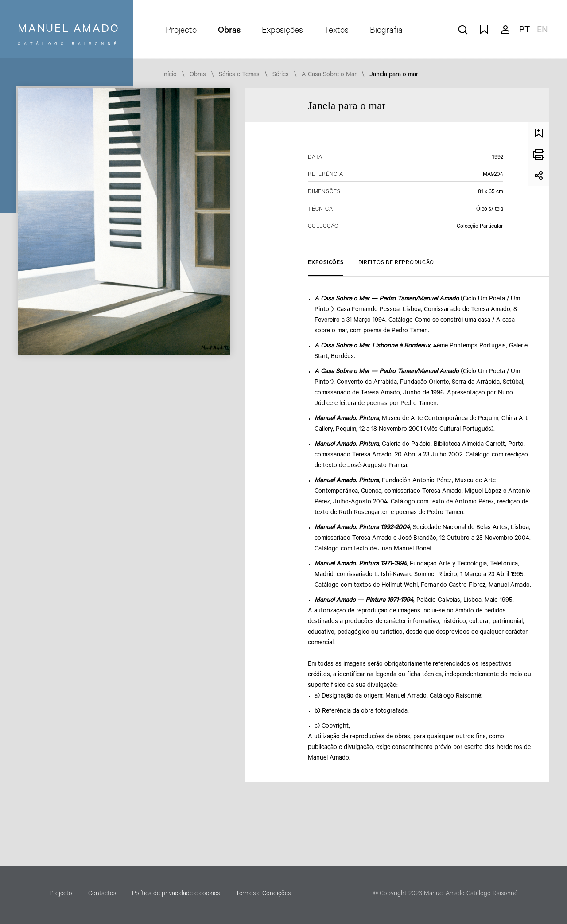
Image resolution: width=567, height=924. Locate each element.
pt (524, 31)
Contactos (102, 894)
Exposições (282, 31)
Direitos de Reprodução (396, 263)
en (542, 31)
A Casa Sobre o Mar (329, 75)
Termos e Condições (263, 894)
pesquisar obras (463, 30)
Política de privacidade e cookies (176, 894)
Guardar (539, 133)
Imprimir (539, 154)
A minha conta (505, 30)
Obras (229, 31)
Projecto (181, 31)
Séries (281, 75)
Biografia (386, 31)
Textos (336, 31)
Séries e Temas (239, 75)
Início (169, 75)
